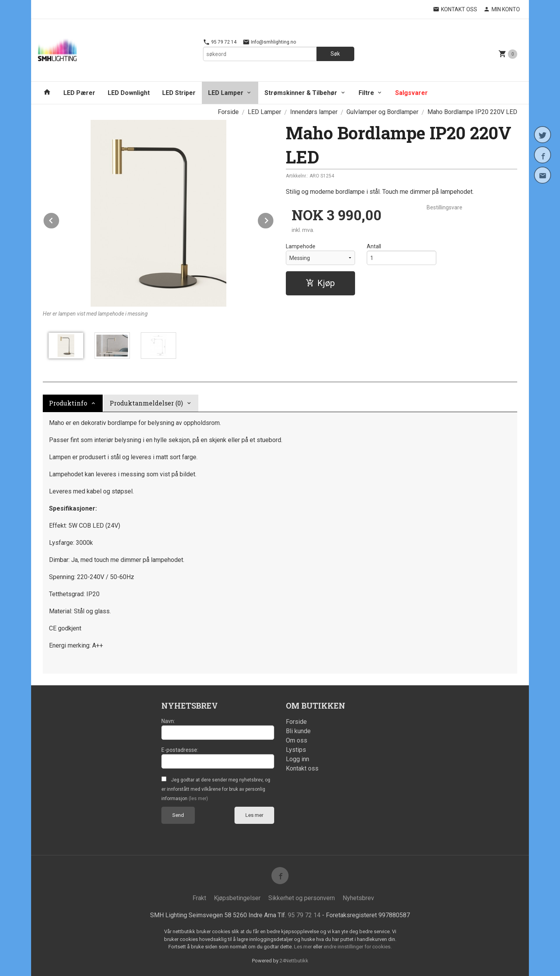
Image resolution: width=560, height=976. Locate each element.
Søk (335, 54)
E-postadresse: (180, 750)
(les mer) (198, 799)
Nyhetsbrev (358, 898)
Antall (374, 246)
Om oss (297, 740)
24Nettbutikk (294, 961)
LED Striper (179, 93)
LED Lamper (226, 93)
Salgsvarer (411, 93)
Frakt (199, 898)
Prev (59, 219)
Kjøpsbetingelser (237, 898)
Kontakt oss (302, 768)
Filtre (366, 93)
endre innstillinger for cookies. (358, 947)
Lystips (296, 750)
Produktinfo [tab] (68, 403)
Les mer (254, 815)
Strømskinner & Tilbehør (301, 93)
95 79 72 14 (220, 42)
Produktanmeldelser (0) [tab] (146, 403)
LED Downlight (129, 93)
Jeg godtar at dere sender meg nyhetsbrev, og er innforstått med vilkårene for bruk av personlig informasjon (216, 789)
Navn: (168, 721)
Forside (228, 112)
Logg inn (297, 759)
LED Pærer (79, 93)
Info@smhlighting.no (269, 42)
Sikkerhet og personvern (302, 898)
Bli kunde (298, 731)
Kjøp (320, 283)
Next (274, 219)
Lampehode (301, 246)
